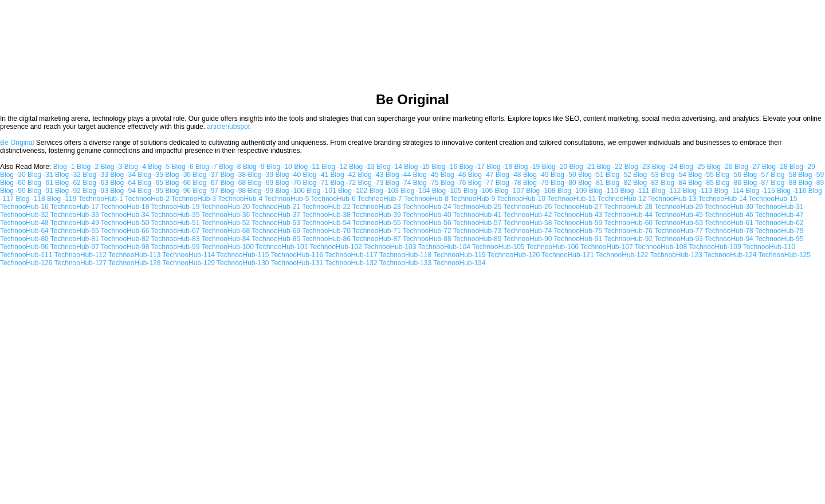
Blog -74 (398, 183)
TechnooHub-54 (326, 223)
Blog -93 (95, 191)
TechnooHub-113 (134, 255)
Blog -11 (307, 167)
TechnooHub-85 (276, 239)
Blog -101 (321, 191)
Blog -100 (290, 191)
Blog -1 (64, 167)
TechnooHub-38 (326, 215)
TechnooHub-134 (459, 263)
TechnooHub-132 (351, 263)
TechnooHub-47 (779, 215)
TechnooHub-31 (779, 207)
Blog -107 (510, 191)
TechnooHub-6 (333, 199)
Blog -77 (481, 183)
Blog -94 (123, 191)
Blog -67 (205, 183)
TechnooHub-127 (80, 263)
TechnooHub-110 (769, 247)
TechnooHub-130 (243, 263)
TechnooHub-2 (147, 199)
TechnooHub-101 (282, 247)
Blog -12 (334, 167)
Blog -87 (756, 183)
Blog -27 (747, 167)
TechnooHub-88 (427, 239)
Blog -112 (666, 191)
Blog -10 (279, 167)
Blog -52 (618, 175)
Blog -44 (398, 175)
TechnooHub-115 (243, 255)
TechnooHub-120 (514, 255)
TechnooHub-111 (26, 255)
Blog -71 (316, 183)
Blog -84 (673, 183)
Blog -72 (343, 183)
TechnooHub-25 (478, 207)
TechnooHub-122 (622, 255)
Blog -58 (783, 175)
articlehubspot (228, 127)
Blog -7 (206, 167)
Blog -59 (811, 175)
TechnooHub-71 (377, 231)
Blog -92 (68, 191)
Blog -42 (343, 175)
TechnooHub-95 (779, 239)
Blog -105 (447, 191)
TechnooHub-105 (498, 247)
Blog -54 (673, 175)
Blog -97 (205, 191)
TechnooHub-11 (571, 199)
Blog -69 (260, 183)
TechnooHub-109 (715, 247)
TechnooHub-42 (528, 215)
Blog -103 (384, 191)
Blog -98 (233, 191)
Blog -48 (508, 175)
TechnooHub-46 (729, 215)
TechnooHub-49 (75, 223)
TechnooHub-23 (377, 207)
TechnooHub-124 (730, 255)
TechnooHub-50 (125, 223)
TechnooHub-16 (24, 207)
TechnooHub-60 (628, 223)
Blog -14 (389, 167)
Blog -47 (481, 175)
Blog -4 (135, 167)
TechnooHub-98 (125, 247)
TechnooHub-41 (478, 215)
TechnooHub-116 (297, 255)
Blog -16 (444, 167)
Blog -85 (701, 183)
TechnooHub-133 (405, 263)
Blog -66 (178, 183)
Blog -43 (371, 175)
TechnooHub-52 (225, 223)
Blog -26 (720, 167)
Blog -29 (802, 167)
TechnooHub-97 (75, 247)
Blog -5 (159, 167)
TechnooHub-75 (578, 231)
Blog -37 (205, 175)
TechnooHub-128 (134, 263)
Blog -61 (40, 183)
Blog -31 (40, 175)
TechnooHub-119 (459, 255)
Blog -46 (453, 175)
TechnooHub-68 (225, 231)
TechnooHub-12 (622, 199)
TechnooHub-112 (80, 255)
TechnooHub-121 (567, 255)
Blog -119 (62, 199)
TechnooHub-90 (528, 239)
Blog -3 (111, 167)
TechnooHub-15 (773, 199)
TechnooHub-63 (679, 223)
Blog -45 (426, 175)
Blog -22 (610, 167)
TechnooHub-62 (779, 223)
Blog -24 (665, 167)
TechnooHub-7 (380, 199)
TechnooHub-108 (661, 247)
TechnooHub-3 (194, 199)
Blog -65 (150, 183)
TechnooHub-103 (390, 247)
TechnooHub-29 (679, 207)
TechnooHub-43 (578, 215)
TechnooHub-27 (578, 207)
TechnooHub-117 (351, 255)
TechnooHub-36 (225, 215)
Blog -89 (811, 183)
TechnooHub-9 (473, 199)
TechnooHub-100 (227, 247)
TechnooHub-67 (176, 231)
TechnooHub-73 (478, 231)
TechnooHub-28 (628, 207)
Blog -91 (40, 191)
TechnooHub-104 (444, 247)
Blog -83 (646, 183)
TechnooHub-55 (377, 223)
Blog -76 (453, 183)
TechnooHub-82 (125, 239)
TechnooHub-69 (276, 231)
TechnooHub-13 (672, 199)
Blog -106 (478, 191)
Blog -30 (13, 175)
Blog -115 (760, 191)
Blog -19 (527, 167)
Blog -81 (591, 183)
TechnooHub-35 (176, 215)
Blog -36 (178, 175)
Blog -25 (692, 167)
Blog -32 (68, 175)
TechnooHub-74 (528, 231)
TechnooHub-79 (779, 231)
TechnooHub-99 (176, 247)
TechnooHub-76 (628, 231)
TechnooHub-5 (286, 199)
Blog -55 (701, 175)
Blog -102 (353, 191)
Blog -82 (618, 183)
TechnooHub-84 (225, 239)
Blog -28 (775, 167)
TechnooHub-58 (528, 223)
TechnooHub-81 (75, 239)
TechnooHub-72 (427, 231)
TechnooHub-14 (723, 199)
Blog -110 (604, 191)
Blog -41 (316, 175)
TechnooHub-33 (75, 215)
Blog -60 (13, 183)
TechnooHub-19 (176, 207)
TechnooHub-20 (225, 207)
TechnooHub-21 (276, 207)
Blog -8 (230, 167)
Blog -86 (728, 183)
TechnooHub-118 (405, 255)
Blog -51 (591, 175)
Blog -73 (371, 183)
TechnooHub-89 (478, 239)
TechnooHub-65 (75, 231)
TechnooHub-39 (377, 215)
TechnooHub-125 (784, 255)
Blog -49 (536, 175)
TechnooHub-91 (578, 239)
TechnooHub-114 (189, 255)
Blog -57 (756, 175)
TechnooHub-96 (24, 247)
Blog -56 (728, 175)
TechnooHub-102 (336, 247)
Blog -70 (288, 183)
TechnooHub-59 (578, 223)
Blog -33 (95, 175)
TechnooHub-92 (628, 239)
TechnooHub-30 (729, 207)
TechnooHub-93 (679, 239)
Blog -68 (233, 183)
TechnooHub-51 (176, 223)
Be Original (17, 143)
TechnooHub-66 (125, 231)
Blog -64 (123, 183)
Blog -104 (415, 191)
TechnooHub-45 (679, 215)
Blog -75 (426, 183)
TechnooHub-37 (276, 215)
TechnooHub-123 (676, 255)
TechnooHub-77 (679, 231)
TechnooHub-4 (240, 199)
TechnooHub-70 (326, 231)
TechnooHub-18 (125, 207)
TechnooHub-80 (24, 239)
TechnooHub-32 (24, 215)
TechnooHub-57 (478, 223)
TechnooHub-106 (553, 247)
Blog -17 (472, 167)
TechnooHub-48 (24, 223)
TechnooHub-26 (528, 207)
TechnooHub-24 (427, 207)
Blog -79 (536, 183)
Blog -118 (30, 199)
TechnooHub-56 (427, 223)
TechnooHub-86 (326, 239)
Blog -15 (417, 167)
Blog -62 (68, 183)
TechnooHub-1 (101, 199)
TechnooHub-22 (326, 207)
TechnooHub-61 (729, 223)
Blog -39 (260, 175)
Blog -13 (362, 167)
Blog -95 (150, 191)
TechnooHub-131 (297, 263)
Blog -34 (123, 175)
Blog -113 (698, 191)
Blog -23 (637, 167)
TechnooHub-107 (606, 247)
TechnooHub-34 (125, 215)
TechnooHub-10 (521, 199)
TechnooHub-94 (729, 239)
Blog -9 (254, 167)
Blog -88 (783, 183)
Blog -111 (635, 191)
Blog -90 (13, 191)
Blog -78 (508, 183)
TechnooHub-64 (24, 231)
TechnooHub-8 (426, 199)
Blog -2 (88, 167)
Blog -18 (499, 167)
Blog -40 (288, 175)
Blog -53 (646, 175)
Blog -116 (791, 191)
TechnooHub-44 (628, 215)
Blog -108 (541, 191)
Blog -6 (183, 167)
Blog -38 (233, 175)
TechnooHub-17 (75, 207)
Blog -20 (555, 167)
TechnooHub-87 (377, 239)
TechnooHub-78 (729, 231)
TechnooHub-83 (176, 239)
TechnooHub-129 (189, 263)
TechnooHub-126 (26, 263)
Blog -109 (572, 191)
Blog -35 (150, 175)
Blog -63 (95, 183)
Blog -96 (178, 191)
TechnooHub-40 (427, 215)
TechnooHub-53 (276, 223)
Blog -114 (729, 191)
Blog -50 (563, 175)
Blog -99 (260, 191)
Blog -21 (582, 167)
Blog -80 (563, 183)
